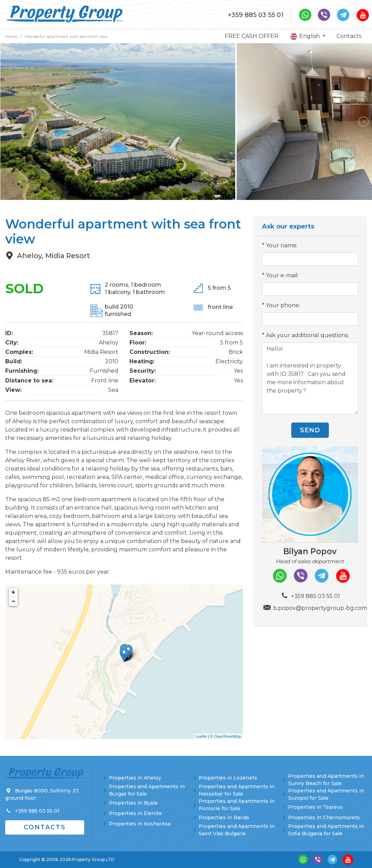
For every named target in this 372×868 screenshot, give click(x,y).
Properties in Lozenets (228, 778)
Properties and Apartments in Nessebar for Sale (237, 790)
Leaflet (201, 736)
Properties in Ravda (224, 817)
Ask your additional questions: (307, 335)
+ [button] (13, 592)
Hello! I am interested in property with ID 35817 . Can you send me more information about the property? (310, 378)
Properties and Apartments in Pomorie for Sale (237, 805)
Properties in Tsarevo (315, 807)
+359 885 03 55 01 (256, 15)
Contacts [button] (45, 827)
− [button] (13, 602)
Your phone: (283, 305)
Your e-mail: (282, 275)
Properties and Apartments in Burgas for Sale (147, 790)
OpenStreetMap (228, 736)
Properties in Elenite (135, 813)
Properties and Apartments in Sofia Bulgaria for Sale (326, 830)
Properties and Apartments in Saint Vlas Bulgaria (237, 830)
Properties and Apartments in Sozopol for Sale (326, 794)
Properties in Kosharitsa (140, 824)
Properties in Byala (133, 803)
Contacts (349, 36)
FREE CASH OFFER (252, 36)
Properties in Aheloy (135, 778)
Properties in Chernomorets (324, 817)
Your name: (282, 245)
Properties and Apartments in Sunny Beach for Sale (326, 780)
